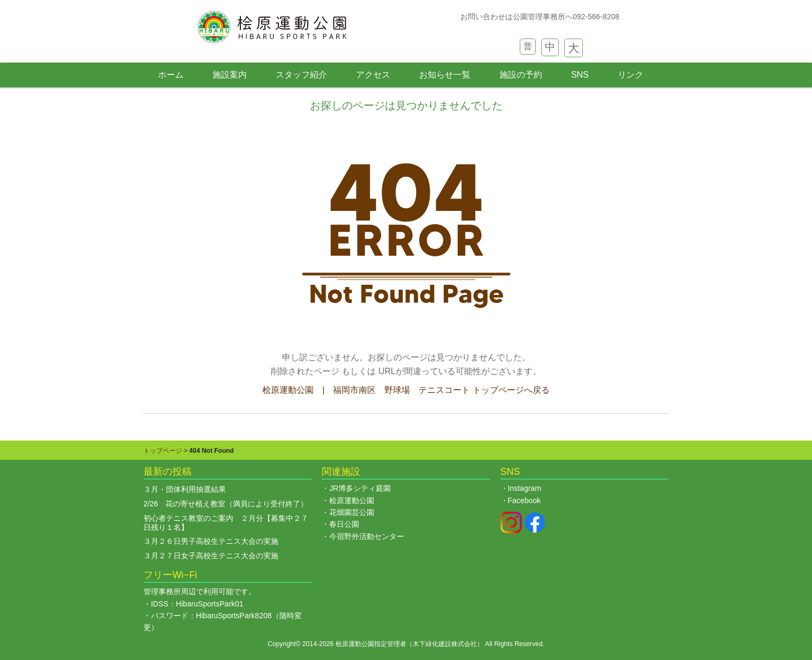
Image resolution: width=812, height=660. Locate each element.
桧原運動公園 (352, 500)
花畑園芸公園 (352, 512)
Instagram (525, 488)
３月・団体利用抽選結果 (185, 489)
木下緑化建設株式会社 (445, 644)
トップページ (163, 451)
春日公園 (344, 524)
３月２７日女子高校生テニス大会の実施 (211, 556)
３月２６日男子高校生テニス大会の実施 (211, 541)
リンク (631, 75)
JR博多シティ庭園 (360, 488)
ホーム (171, 75)
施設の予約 (521, 75)
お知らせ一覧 (445, 75)
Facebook (524, 500)
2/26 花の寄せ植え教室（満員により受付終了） (226, 504)
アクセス (373, 75)
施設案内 (230, 75)
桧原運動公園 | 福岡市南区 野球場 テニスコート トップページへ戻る (406, 390)
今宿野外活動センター (367, 536)
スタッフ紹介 (301, 75)
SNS (580, 75)
